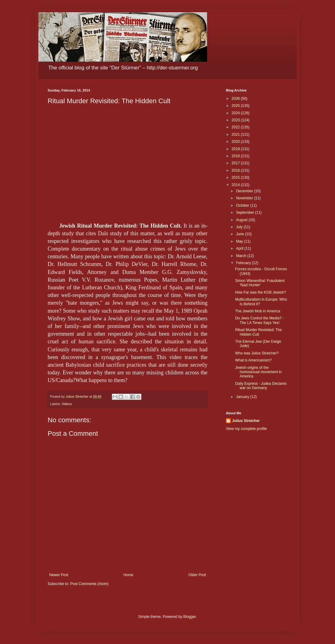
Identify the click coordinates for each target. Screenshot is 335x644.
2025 (236, 106)
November (245, 198)
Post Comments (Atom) (89, 584)
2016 (236, 170)
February (244, 263)
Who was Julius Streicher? (257, 353)
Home (128, 575)
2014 (236, 185)
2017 (236, 163)
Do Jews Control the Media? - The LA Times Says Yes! (259, 320)
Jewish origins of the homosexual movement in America (258, 372)
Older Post (197, 575)
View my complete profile (246, 429)
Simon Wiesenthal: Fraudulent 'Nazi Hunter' (260, 283)
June (240, 234)
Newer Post (59, 575)
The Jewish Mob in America (258, 311)
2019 (236, 149)
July (240, 227)
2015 (236, 178)
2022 (236, 127)
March (242, 256)
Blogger (189, 617)
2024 (236, 113)
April (240, 248)
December (245, 191)
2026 (236, 99)
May (240, 241)
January (243, 397)
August (242, 220)
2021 (236, 135)
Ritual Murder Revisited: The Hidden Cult (258, 332)
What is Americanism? (253, 360)
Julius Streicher (246, 421)
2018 (236, 156)
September (246, 213)
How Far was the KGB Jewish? (260, 292)
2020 (236, 142)
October (243, 205)
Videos (67, 404)
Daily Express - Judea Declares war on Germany (261, 386)
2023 (236, 120)
